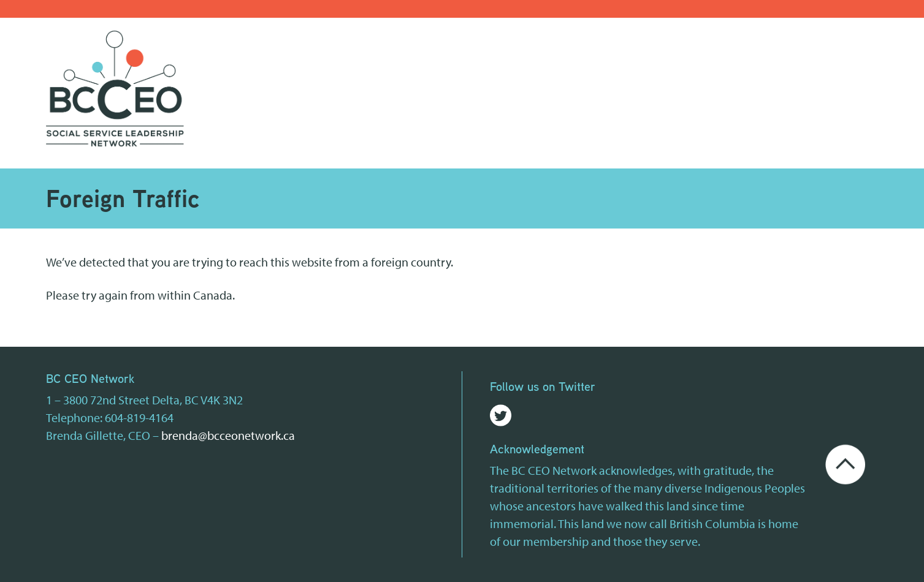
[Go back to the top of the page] (845, 463)
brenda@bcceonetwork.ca (228, 435)
